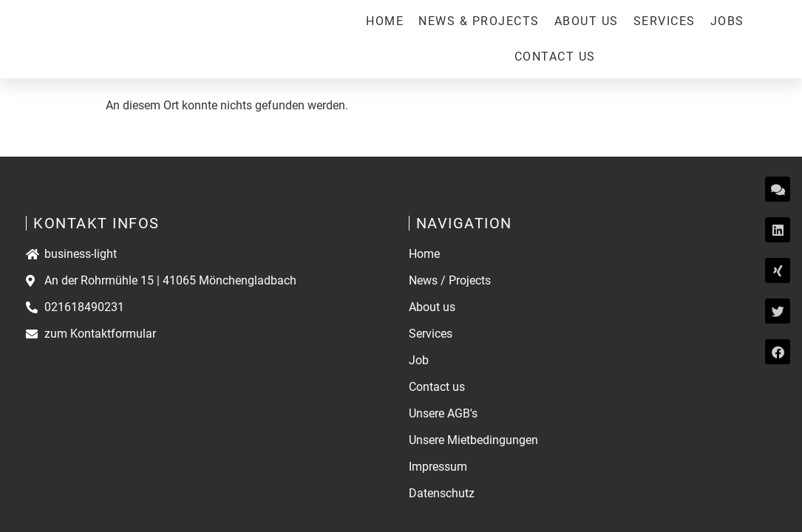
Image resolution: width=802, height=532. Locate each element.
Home (385, 21)
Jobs (727, 21)
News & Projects (479, 21)
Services (665, 21)
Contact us (555, 57)
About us (587, 21)
